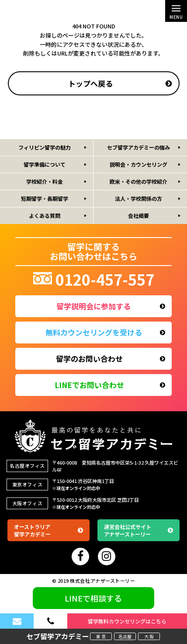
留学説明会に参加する (111, 306)
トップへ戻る (120, 83)
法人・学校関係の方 (139, 198)
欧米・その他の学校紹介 (139, 181)
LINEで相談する (93, 598)
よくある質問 (45, 215)
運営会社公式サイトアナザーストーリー (139, 530)
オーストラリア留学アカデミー (48, 530)
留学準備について (45, 164)
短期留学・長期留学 (45, 198)
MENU (176, 14)
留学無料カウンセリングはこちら (127, 621)
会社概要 (139, 215)
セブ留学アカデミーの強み (139, 147)
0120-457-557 (94, 279)
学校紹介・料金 (45, 181)
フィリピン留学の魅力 (45, 147)
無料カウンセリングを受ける (106, 332)
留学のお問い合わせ (111, 359)
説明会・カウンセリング (139, 164)
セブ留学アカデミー (58, 636)
